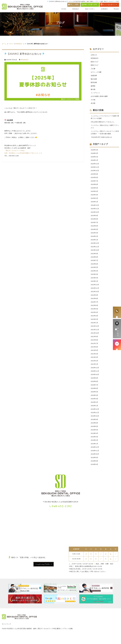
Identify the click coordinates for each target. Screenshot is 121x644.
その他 (93, 101)
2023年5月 (95, 272)
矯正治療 (94, 80)
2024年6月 (95, 230)
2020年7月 (95, 392)
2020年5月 (95, 399)
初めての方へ (91, 9)
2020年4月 (95, 403)
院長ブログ (95, 62)
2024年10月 (95, 215)
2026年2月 (95, 159)
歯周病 (93, 87)
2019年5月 (95, 438)
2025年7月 (95, 184)
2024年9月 (95, 219)
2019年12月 (95, 417)
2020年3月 (95, 406)
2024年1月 (95, 244)
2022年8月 (95, 304)
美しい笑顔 (74, 4)
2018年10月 (95, 463)
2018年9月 (95, 467)
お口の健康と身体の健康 (99, 97)
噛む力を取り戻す (90, 4)
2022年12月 (95, 290)
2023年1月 (95, 286)
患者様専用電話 (117, 312)
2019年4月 (95, 442)
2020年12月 (95, 375)
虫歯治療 (94, 76)
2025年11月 (95, 169)
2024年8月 (95, 223)
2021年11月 (95, 336)
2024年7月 (95, 226)
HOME (65, 9)
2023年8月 (95, 261)
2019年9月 (95, 428)
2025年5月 (95, 191)
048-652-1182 (61, 515)
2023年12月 (95, 247)
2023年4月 (95, 276)
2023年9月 (95, 258)
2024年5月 (95, 233)
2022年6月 (95, 311)
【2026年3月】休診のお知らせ (101, 139)
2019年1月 (95, 452)
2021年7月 (95, 350)
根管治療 (94, 83)
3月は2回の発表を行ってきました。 (103, 123)
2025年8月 (95, 180)
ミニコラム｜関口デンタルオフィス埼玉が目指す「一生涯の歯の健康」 (105, 134)
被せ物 (93, 90)
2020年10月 (95, 382)
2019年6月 (95, 435)
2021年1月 (95, 371)
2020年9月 (95, 385)
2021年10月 (95, 339)
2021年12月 (95, 332)
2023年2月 (95, 283)
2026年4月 (95, 152)
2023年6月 (95, 268)
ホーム (4, 44)
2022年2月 (95, 325)
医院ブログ (95, 66)
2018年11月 (95, 460)
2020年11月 (95, 378)
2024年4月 (95, 237)
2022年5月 (95, 315)
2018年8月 (95, 470)
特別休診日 (19, 44)
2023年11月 (95, 251)
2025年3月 (95, 198)
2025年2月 (95, 201)
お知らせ (94, 55)
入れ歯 (93, 69)
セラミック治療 (96, 73)
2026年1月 (95, 162)
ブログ (11, 44)
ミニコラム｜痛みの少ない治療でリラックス (105, 128)
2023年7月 (95, 265)
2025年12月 (95, 166)
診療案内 (105, 9)
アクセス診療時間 (117, 329)
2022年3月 (95, 322)
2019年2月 (95, 449)
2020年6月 (95, 396)
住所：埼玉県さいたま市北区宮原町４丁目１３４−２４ (23, 153)
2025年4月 (95, 194)
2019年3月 (95, 445)
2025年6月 (95, 187)
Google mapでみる (43, 573)
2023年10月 (95, 254)
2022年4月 (95, 318)
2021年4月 (95, 360)
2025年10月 (95, 173)
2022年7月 (95, 307)
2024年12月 (95, 208)
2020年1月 (95, 414)
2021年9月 (95, 343)
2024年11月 (95, 212)
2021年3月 (95, 364)
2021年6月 (95, 353)
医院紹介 (77, 9)
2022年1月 (95, 329)
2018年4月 (95, 474)
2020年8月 (95, 389)
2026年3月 (95, 155)
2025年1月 (95, 205)
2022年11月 (95, 293)
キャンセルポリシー (109, 5)
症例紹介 (117, 345)
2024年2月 (95, 240)
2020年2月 (95, 410)
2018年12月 (95, 456)
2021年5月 (95, 357)
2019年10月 (95, 424)
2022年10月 (95, 297)
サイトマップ (6, 633)
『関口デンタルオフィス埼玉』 (15, 151)
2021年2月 (95, 368)
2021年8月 (95, 346)
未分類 (93, 104)
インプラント (95, 94)
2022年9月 (95, 300)
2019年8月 (95, 431)
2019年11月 (95, 421)
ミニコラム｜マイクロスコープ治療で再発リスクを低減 (105, 118)
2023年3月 (95, 279)
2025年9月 (95, 177)
